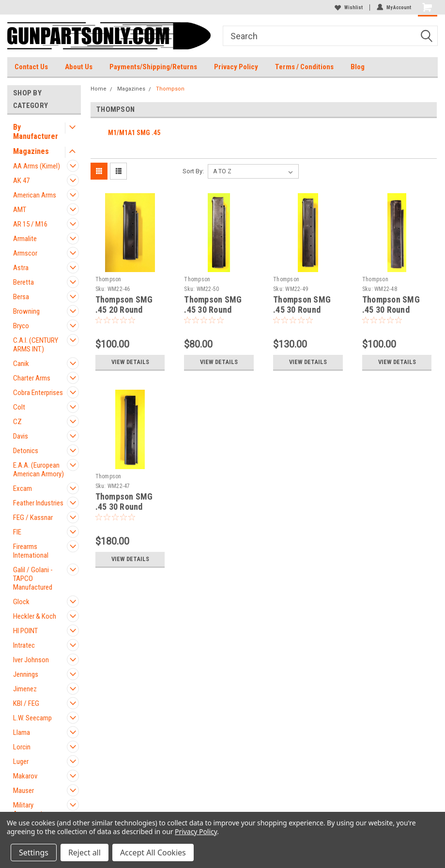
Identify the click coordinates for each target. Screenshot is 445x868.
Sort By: (193, 171)
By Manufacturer (36, 132)
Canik (21, 364)
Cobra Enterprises (38, 393)
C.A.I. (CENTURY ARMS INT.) (36, 345)
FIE (17, 532)
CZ (17, 422)
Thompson (170, 89)
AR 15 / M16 (30, 224)
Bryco (21, 326)
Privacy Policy (236, 67)
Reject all (84, 853)
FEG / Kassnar (33, 518)
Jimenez (25, 689)
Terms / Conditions (304, 67)
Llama (22, 732)
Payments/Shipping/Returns (153, 67)
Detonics (26, 451)
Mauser (23, 791)
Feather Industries (38, 503)
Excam (23, 488)
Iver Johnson (31, 660)
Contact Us (31, 67)
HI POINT (25, 631)
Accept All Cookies (153, 853)
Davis (21, 436)
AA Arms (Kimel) (37, 166)
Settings (34, 853)
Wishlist (349, 8)
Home (99, 89)
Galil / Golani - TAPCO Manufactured (33, 579)
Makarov (25, 776)
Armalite (25, 239)
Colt (19, 407)
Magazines (31, 151)
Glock (21, 602)
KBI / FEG (26, 703)
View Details (130, 362)
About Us (79, 67)
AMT (20, 210)
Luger (21, 761)
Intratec (24, 645)
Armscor (25, 253)
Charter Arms (32, 378)
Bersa (21, 297)
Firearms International (31, 551)
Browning (26, 311)
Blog (358, 67)
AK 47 (21, 181)
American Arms (35, 195)
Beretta (23, 282)
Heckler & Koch (35, 616)
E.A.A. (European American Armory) (38, 470)
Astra (21, 268)
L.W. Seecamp (32, 718)
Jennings (26, 674)
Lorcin (22, 747)
